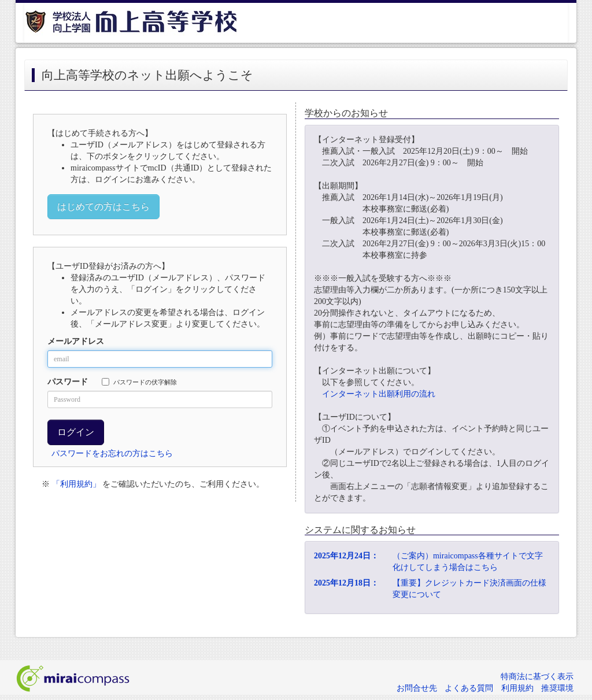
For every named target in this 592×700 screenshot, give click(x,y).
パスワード (68, 382)
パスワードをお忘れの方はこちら (112, 453)
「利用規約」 (76, 484)
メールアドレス (76, 341)
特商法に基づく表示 (537, 677)
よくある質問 (469, 688)
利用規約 (517, 688)
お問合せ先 (417, 688)
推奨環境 (557, 688)
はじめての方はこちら (103, 207)
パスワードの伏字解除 (139, 382)
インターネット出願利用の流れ (379, 394)
